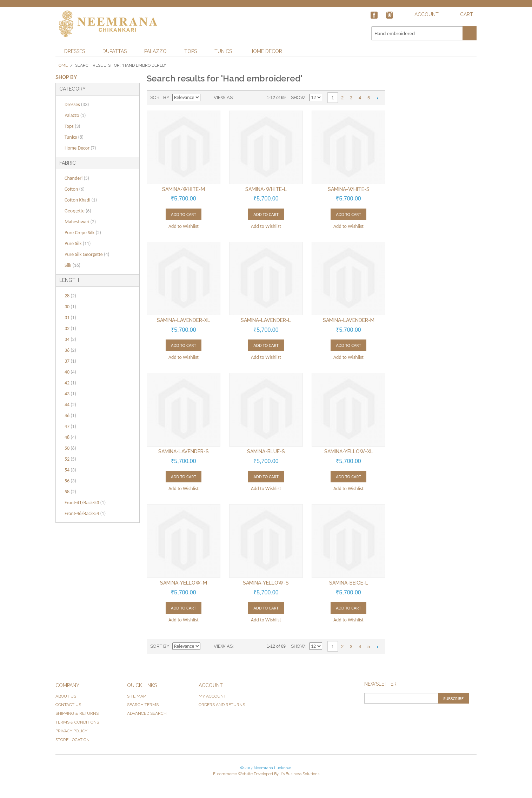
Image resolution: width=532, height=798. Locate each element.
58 (70, 492)
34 (70, 339)
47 (70, 426)
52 (70, 459)
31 (70, 318)
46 (70, 416)
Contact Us (68, 705)
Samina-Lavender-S (184, 451)
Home (62, 65)
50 (70, 448)
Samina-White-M (184, 189)
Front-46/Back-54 (85, 513)
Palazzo (155, 51)
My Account (212, 696)
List (253, 98)
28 (70, 296)
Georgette (78, 211)
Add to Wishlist (184, 226)
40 (70, 372)
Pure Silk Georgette (87, 254)
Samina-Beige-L (349, 583)
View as (223, 97)
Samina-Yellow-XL (349, 451)
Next (377, 98)
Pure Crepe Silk (83, 233)
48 (70, 437)
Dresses (75, 51)
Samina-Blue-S (266, 451)
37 (70, 361)
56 (70, 481)
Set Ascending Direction (207, 98)
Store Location (72, 740)
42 (70, 383)
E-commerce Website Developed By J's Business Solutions (266, 774)
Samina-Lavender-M (349, 320)
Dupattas (115, 51)
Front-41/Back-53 (85, 503)
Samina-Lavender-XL (184, 320)
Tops (191, 51)
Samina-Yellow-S (266, 583)
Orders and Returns (222, 705)
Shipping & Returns (77, 713)
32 (70, 328)
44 (70, 405)
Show (298, 97)
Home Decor (266, 51)
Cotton (75, 189)
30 (70, 307)
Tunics (223, 51)
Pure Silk (78, 243)
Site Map (136, 696)
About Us (66, 696)
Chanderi (77, 178)
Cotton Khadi (81, 200)
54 (70, 470)
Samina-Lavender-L (266, 320)
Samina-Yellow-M (184, 583)
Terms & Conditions (77, 722)
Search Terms (143, 705)
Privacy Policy (71, 731)
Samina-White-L (266, 189)
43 (70, 394)
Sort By (160, 97)
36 (70, 350)
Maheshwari (80, 222)
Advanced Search (147, 713)
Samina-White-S (349, 189)
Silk (72, 265)
